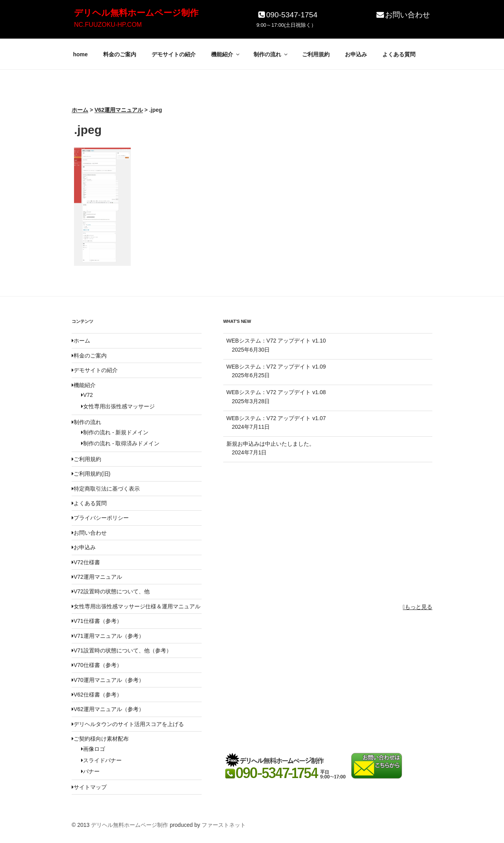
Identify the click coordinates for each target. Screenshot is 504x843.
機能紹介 (226, 54)
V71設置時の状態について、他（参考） (122, 650)
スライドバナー (101, 760)
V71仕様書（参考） (97, 621)
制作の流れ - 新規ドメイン (115, 432)
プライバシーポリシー (100, 518)
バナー (90, 771)
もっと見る (418, 607)
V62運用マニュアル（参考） (108, 709)
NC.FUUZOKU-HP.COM (108, 25)
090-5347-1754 (287, 15)
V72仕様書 (86, 562)
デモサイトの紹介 (174, 54)
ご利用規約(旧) (91, 474)
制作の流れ (271, 54)
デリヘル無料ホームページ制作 (136, 13)
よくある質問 (399, 54)
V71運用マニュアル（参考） (108, 636)
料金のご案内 (120, 54)
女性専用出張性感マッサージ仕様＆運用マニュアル (136, 606)
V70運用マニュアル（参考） (108, 680)
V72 (87, 395)
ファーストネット (224, 825)
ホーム (81, 341)
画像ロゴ (93, 749)
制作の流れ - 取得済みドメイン (120, 443)
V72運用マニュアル (97, 577)
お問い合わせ (403, 15)
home (81, 54)
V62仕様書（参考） (97, 695)
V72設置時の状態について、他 (111, 591)
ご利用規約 (316, 54)
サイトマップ (89, 787)
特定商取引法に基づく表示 (106, 489)
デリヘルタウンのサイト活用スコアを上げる (128, 724)
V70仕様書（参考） (97, 665)
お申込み (356, 54)
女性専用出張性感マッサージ (118, 406)
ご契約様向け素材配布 (100, 739)
